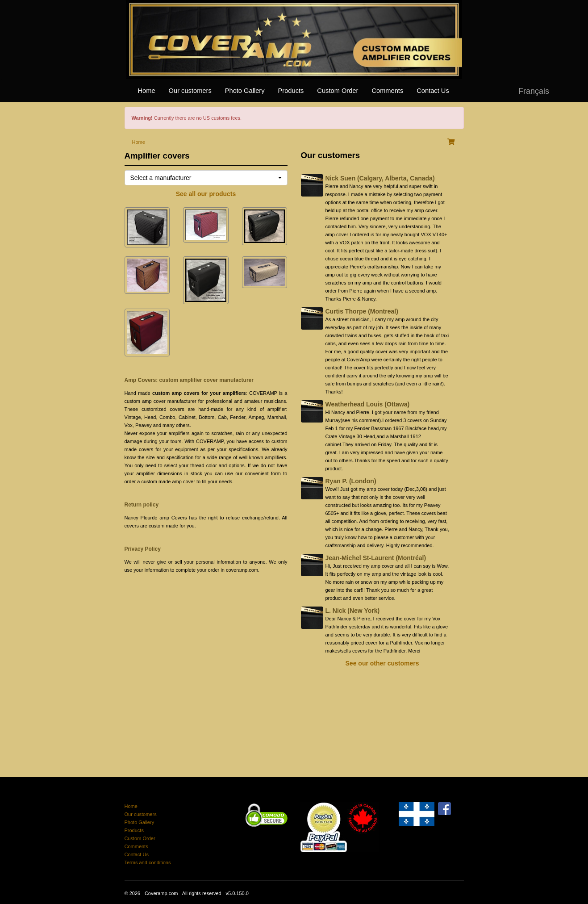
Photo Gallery (245, 91)
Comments (387, 91)
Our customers (190, 91)
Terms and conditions (148, 862)
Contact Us (433, 91)
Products (291, 91)
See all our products (206, 194)
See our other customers (382, 663)
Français (534, 91)
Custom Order (338, 91)
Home (147, 91)
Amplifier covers (157, 156)
